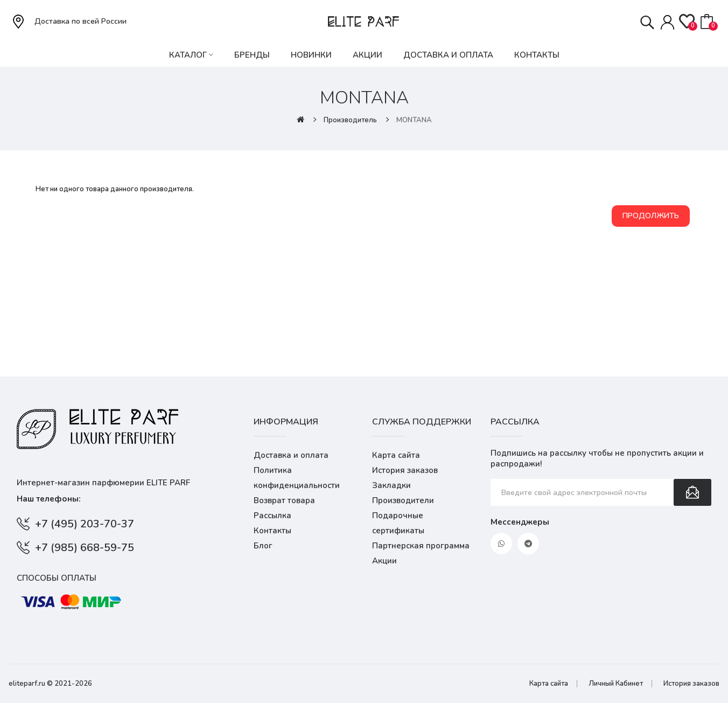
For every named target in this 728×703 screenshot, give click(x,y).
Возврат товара (284, 500)
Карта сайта (396, 455)
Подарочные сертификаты (398, 523)
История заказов (405, 470)
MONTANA (414, 120)
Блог (263, 546)
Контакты (272, 531)
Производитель (350, 120)
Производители (403, 500)
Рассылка (272, 516)
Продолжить (651, 216)
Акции (384, 561)
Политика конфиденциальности (297, 478)
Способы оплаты (57, 578)
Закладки (391, 485)
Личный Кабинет (616, 684)
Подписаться (692, 492)
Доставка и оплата (291, 455)
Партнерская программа (421, 546)
